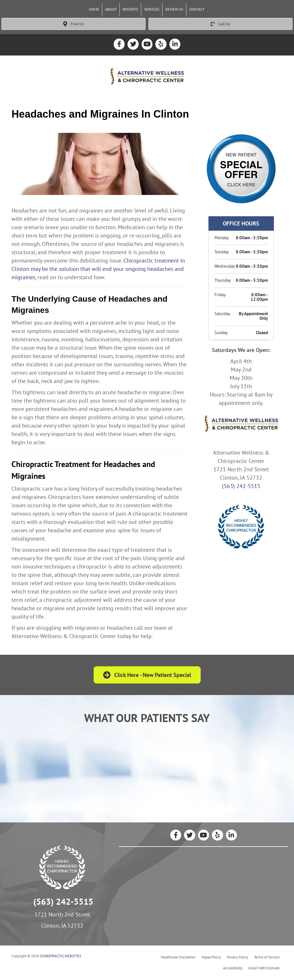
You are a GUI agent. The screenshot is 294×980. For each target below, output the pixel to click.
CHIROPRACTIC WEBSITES (61, 956)
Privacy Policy (237, 957)
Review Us (174, 9)
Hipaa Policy (211, 957)
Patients (130, 9)
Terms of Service (267, 957)
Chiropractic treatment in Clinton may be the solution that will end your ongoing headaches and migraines (98, 269)
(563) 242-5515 (241, 486)
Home (94, 9)
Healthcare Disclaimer (178, 957)
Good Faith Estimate (264, 968)
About (111, 9)
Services (152, 9)
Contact (197, 9)
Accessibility (233, 968)
